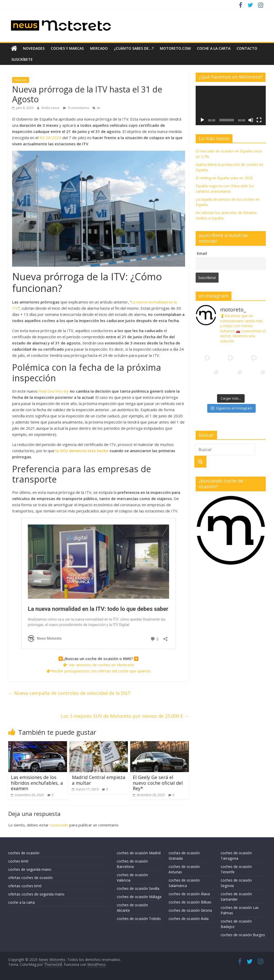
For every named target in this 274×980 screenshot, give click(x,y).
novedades (34, 48)
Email (202, 253)
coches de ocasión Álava (189, 894)
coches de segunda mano (30, 869)
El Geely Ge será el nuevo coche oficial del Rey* (158, 783)
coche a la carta (214, 48)
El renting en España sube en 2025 (224, 178)
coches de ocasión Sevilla (138, 888)
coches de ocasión (24, 853)
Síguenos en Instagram (231, 408)
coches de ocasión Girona (190, 910)
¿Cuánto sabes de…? (134, 48)
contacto (247, 48)
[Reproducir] (202, 120)
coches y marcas (67, 48)
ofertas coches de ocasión (30, 878)
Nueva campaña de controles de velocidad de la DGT (69, 693)
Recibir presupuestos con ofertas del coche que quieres (101, 671)
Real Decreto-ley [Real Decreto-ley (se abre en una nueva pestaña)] (54, 391)
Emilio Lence (51, 108)
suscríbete (22, 59)
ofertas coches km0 (25, 886)
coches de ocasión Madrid (139, 853)
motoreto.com (175, 48)
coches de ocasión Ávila (189, 919)
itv (99, 108)
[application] (231, 105)
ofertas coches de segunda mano (36, 894)
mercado (99, 48)
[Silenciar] (251, 120)
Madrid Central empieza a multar (99, 780)
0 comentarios (76, 108)
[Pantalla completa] (259, 120)
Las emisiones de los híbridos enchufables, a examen (37, 783)
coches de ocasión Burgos (243, 935)
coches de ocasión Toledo (139, 919)
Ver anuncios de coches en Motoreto (101, 665)
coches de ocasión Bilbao (190, 902)
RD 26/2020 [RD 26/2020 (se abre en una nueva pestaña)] (50, 138)
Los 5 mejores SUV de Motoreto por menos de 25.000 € (125, 716)
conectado (59, 825)
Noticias (21, 80)
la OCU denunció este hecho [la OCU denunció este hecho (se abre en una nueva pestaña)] (82, 451)
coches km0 (18, 861)
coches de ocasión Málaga (139, 897)
